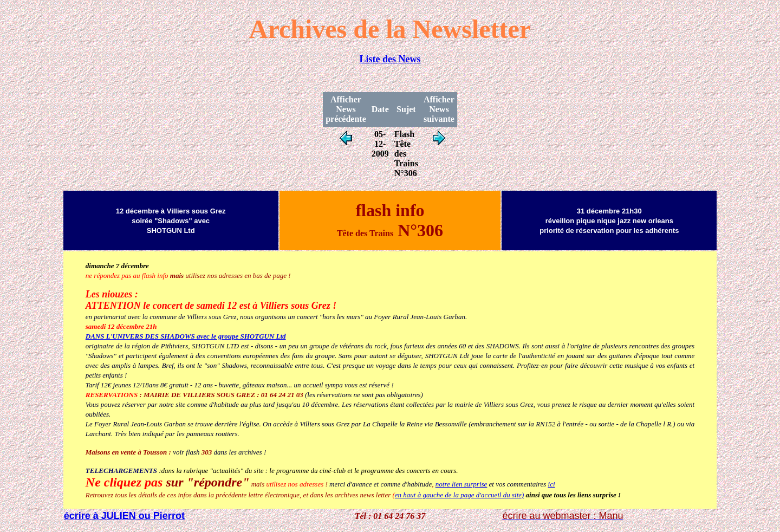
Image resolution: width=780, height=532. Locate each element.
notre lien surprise (461, 484)
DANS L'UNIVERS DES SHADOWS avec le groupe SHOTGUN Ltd (186, 336)
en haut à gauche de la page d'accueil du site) (460, 495)
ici (552, 484)
